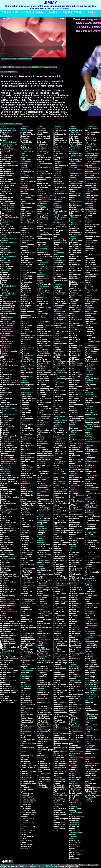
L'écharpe (41, 783)
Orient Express (43, 716)
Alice (22, 692)
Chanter (40, 300)
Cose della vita (43, 276)
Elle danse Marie (43, 489)
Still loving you (90, 505)
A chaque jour (59, 444)
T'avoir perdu (26, 469)
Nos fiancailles (75, 787)
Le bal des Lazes (76, 517)
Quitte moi (89, 280)
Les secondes (26, 282)
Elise (86, 288)
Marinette (24, 284)
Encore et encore (44, 381)
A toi (55, 385)
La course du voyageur (75, 356)
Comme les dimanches (25, 405)
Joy (38, 469)
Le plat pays (58, 274)
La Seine (88, 744)
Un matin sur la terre (45, 456)
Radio (72, 537)
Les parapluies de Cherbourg (76, 482)
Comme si (4, 349)
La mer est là (6, 164)
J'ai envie (40, 761)
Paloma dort (41, 130)
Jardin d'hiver (42, 669)
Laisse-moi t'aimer (77, 698)
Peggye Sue (5, 345)
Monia (87, 181)
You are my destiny (92, 168)
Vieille (87, 404)
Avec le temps (75, 134)
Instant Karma (55, 86)
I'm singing (25, 537)
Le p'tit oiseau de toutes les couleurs (44, 612)
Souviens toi (42, 343)
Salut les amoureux (57, 405)
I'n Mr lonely (5, 333)
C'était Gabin (26, 509)
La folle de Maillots (8, 673)
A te (2, 245)
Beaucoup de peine (28, 501)
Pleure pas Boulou (92, 274)
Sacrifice (40, 231)
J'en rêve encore (43, 550)
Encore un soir (59, 225)
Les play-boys (59, 302)
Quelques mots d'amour (75, 291)
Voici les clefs (42, 582)
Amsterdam (58, 262)
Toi (58, 76)
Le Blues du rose (91, 714)
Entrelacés (25, 408)
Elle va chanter (6, 158)
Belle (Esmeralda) (76, 817)
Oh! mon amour (7, 542)
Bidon (3, 213)
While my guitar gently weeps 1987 (92, 680)
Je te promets (59, 434)
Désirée (40, 594)
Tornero (57, 179)
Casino (72, 556)
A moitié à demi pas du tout (75, 242)
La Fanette (58, 268)
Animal (39, 357)
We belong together (92, 426)
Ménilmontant (90, 138)
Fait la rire (41, 759)
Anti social (89, 728)
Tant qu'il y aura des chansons (27, 650)
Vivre (56, 100)
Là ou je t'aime (26, 554)
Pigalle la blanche (7, 308)
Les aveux (73, 379)
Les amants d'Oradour (25, 575)
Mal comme (5, 538)
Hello (71, 158)
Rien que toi (25, 460)
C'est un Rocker (27, 718)
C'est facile (25, 712)
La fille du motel (27, 803)
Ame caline (6, 93)
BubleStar (57, 811)
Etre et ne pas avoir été (75, 565)
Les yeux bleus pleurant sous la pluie (27, 430)
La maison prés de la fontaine (75, 794)
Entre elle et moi (7, 669)
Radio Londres (6, 268)
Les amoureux (59, 643)
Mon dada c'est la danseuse (92, 573)
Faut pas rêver (90, 160)
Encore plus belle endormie (7, 664)
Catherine (24, 193)
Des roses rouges (76, 181)
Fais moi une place (61, 531)
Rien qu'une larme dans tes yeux (77, 709)
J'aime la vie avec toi (9, 481)
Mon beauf (89, 355)
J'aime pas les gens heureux (26, 774)
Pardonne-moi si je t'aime (46, 107)
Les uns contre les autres (75, 275)
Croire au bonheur (28, 211)
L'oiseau (4, 391)
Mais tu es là (89, 262)
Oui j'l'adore (89, 176)
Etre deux (73, 335)
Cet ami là (24, 511)
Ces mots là (74, 323)
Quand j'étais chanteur (75, 401)
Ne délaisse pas (27, 844)
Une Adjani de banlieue (75, 678)
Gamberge (25, 247)
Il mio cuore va (90, 501)
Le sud (72, 797)
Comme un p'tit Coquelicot (75, 729)
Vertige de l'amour (8, 203)
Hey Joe (57, 357)
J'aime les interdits (28, 771)
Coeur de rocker (60, 491)
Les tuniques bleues (26, 833)
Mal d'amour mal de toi (9, 647)
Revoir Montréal (27, 645)
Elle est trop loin (27, 369)
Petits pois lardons (61, 734)
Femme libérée (26, 160)
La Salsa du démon (74, 827)
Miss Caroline (26, 840)
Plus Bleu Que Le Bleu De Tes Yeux (27, 303)
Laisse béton (90, 331)
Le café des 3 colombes (90, 135)
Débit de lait (5, 465)
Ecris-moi (88, 239)
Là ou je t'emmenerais (42, 317)
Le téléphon (74, 799)
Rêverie (56, 150)
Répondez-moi (42, 444)
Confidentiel (58, 223)
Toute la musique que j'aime (60, 439)
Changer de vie (6, 475)
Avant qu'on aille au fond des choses (60, 464)
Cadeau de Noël (76, 320)
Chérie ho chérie (27, 726)
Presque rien (42, 442)
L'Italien (88, 598)
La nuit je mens (21, 95)
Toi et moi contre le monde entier (8, 636)
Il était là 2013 (75, 570)
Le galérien (41, 288)
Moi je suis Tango (44, 655)
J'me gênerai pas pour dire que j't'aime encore (91, 773)
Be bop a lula (42, 523)
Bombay (73, 316)
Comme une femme (44, 371)
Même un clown (27, 373)
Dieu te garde (26, 215)
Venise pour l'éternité (58, 159)
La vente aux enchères (42, 605)
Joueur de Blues (76, 446)
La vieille (88, 590)
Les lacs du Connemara (74, 628)
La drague (41, 647)
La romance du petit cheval (59, 609)
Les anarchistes (76, 142)
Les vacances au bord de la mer (76, 461)
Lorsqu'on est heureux (59, 257)
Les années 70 (26, 578)
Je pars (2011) (75, 777)
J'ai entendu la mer (8, 523)
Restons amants (60, 755)
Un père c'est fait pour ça (13, 83)
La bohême (5, 430)
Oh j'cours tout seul (92, 787)
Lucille (72, 464)
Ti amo (87, 732)
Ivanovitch (58, 552)
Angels (87, 432)
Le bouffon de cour (28, 272)
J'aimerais (25, 250)
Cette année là (6, 617)
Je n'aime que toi (27, 781)
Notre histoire (26, 300)
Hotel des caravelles (58, 549)
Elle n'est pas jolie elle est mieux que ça (28, 223)
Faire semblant (26, 237)
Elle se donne (26, 227)
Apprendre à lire (60, 452)
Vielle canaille (42, 187)
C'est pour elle (90, 227)
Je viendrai (5, 580)
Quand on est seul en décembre (44, 332)
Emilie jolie (58, 525)
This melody (58, 777)
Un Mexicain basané (45, 199)
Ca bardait (25, 679)
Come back (25, 730)
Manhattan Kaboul (92, 349)
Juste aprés (58, 231)
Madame (4, 586)
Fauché (23, 752)
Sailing (87, 464)
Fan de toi (73, 337)
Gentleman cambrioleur (58, 289)
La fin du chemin (76, 363)
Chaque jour (74, 426)
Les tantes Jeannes (44, 619)
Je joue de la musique (9, 381)
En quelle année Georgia (37, 102)
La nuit (3, 140)
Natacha (57, 235)
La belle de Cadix (76, 185)
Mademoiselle (59, 675)
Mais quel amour (7, 592)
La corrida (41, 396)
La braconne (89, 546)
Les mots (73, 761)
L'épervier (57, 170)
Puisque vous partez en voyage (45, 504)
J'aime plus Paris (91, 710)
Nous (56, 144)
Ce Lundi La (74, 321)
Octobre (40, 436)
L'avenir (24, 91)
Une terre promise (44, 177)
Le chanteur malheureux (10, 623)
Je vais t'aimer (75, 588)
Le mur (39, 320)
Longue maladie (76, 387)
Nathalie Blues (26, 148)
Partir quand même (44, 501)
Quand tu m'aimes (8, 452)
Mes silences (26, 288)
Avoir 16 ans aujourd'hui (25, 695)
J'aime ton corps (60, 556)
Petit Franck (41, 479)
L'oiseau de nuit (76, 531)
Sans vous (5, 696)
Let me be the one (92, 696)
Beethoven (74, 554)
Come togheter (90, 665)
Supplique (41, 533)
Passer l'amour (75, 645)
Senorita (4, 546)
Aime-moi (4, 560)
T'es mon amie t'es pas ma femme (75, 649)
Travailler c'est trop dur (59, 782)
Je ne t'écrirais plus (8, 574)
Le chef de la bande (45, 509)
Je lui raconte (75, 785)
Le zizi (87, 292)
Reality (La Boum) (92, 379)
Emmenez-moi (6, 420)
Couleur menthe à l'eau (12, 114)
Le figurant (74, 619)
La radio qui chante (92, 795)
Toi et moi (4, 454)
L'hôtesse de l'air (60, 304)
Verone (87, 473)
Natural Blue (74, 718)
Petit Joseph (58, 732)
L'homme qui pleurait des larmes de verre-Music (76, 526)
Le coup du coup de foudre (27, 820)
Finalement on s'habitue (26, 242)
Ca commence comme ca (42, 695)
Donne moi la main (92, 237)
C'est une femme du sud (10, 477)
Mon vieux (25, 296)
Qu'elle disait (6, 181)
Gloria (72, 499)
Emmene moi (59, 527)
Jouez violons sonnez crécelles (60, 577)
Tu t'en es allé (59, 785)
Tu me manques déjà (56, 112)
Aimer (87, 469)
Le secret (24, 590)
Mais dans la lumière (74, 701)
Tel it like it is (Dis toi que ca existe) (44, 159)
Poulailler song (6, 231)
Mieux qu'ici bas (60, 211)
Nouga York (25, 136)
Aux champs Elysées (11, 117)
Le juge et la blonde (58, 628)
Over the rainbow (60, 215)
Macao (72, 830)
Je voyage (4, 428)
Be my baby (89, 692)
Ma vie (3, 177)
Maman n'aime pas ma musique (28, 439)
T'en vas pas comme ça (74, 768)
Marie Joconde (6, 176)
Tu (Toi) (87, 734)
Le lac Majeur (75, 724)
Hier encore (5, 424)
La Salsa (4, 298)
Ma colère (34, 100)
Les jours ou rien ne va (10, 529)
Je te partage (90, 544)
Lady (22, 422)
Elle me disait (26, 219)
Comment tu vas (60, 493)
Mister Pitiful (26, 394)
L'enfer (23, 280)
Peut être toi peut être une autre (27, 634)
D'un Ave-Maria (75, 854)
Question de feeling (92, 402)
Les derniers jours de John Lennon (28, 587)
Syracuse (40, 681)
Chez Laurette (75, 329)
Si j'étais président (44, 580)
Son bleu (88, 357)
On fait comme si (7, 393)
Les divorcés (74, 381)
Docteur (57, 509)
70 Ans (23, 485)
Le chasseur (74, 371)
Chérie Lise (74, 327)
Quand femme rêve (61, 740)
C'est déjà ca (5, 215)
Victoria (72, 657)
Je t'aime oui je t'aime (9, 671)
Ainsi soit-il (74, 168)
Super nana (74, 467)
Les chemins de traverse (43, 419)
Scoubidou (89, 485)
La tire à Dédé (90, 337)
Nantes (3, 282)
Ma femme (4, 588)
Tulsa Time (25, 673)
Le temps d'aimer (60, 661)
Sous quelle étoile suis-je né (76, 539)
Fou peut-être (59, 540)
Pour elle (88, 400)
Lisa (38, 428)
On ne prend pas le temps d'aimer (92, 267)
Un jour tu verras (76, 736)
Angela (56, 450)
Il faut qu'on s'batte (44, 548)
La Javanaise (90, 527)
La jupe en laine (60, 598)
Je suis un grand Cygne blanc (60, 567)
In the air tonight (91, 189)
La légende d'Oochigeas (90, 457)
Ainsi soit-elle (26, 396)
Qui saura (73, 706)
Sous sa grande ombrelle (60, 768)
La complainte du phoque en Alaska (28, 798)
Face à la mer (6, 377)
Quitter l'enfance (60, 752)
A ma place (5, 264)
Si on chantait (59, 759)
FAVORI (53, 12)
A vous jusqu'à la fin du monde (60, 470)
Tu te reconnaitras (77, 653)
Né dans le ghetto (7, 304)
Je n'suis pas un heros (55, 98)
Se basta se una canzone (43, 279)
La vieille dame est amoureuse (43, 105)
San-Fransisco (75, 235)
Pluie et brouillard (28, 454)
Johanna (4, 487)
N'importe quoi (43, 327)
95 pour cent (42, 529)
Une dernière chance (9, 404)
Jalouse (3, 572)
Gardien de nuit (43, 383)
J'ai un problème (60, 432)
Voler (71, 661)
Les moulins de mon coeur (75, 478)
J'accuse (73, 572)
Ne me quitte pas (60, 278)
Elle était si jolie (7, 156)
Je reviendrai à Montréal (90, 439)
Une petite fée (59, 787)
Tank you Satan (75, 144)
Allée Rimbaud (75, 840)
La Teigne (88, 335)
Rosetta (3, 507)
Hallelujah (57, 353)
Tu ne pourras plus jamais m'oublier (44, 731)
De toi (39, 572)
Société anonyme (44, 152)
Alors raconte (42, 586)
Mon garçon (25, 613)
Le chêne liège (42, 406)
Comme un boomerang (89, 514)
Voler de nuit (5, 406)
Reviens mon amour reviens (15, 86)
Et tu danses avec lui (9, 351)
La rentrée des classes (26, 557)
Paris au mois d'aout (59, 114)
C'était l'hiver (42, 369)
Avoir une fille (90, 471)
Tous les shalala (7, 633)
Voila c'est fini (90, 661)
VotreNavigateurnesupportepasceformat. (33, 61)
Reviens (24, 323)
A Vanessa (5, 562)
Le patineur (58, 635)
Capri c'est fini (42, 748)
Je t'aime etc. (59, 570)
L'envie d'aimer (6, 132)
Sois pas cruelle (27, 467)
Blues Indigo (59, 477)
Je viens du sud (76, 590)
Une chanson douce (45, 684)
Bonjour (40, 746)
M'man (23, 842)
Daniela (23, 738)
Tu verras (24, 140)
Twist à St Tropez (27, 473)
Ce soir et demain (7, 359)
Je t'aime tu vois (27, 258)
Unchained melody (92, 422)
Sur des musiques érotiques (44, 727)
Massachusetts (91, 684)
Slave (39, 481)
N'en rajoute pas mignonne (27, 447)
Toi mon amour (75, 215)
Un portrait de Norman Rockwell (44, 184)
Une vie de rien (59, 789)
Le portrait (4, 389)
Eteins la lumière (7, 266)
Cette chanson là (9, 91)
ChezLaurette (58, 102)
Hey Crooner (42, 651)
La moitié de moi (27, 550)
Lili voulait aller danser (47, 93)
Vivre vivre (41, 483)
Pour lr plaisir (42, 720)
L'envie (56, 436)
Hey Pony (24, 759)
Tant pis (88, 460)
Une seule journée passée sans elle (77, 470)
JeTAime (73, 505)
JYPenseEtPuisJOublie (10, 621)
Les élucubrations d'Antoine (8, 253)
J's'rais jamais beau (8, 582)
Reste (23, 321)
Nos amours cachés (25, 616)
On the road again (8, 306)
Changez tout (75, 436)
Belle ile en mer (60, 809)
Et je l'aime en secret (9, 641)
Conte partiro (6, 247)
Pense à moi (42, 270)
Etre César (25, 525)
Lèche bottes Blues (28, 813)
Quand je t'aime (27, 637)
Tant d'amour (59, 773)
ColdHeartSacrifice (44, 229)
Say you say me (76, 160)
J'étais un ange (75, 353)
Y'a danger (41, 191)
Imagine (57, 410)
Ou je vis (88, 148)
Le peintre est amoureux (90, 559)
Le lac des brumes (44, 787)
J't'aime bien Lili (91, 195)
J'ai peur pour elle (44, 712)
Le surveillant (75, 633)
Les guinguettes (7, 172)
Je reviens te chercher (42, 599)
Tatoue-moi (74, 746)
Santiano (57, 172)
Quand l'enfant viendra (90, 277)
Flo (86, 252)
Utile (55, 791)
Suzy (3, 98)
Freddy (87, 491)
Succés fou (5, 548)
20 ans (87, 223)
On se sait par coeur (8, 394)
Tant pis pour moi (27, 335)
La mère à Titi (90, 333)
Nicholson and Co (76, 391)
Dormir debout (42, 377)
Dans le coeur (26, 213)
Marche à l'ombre (91, 351)
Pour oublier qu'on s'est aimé (76, 802)
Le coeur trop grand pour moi (60, 622)
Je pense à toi (75, 351)
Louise (38, 98)
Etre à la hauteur (43, 254)
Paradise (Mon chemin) (75, 810)
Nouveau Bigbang (61, 702)
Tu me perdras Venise (44, 76)
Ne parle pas (25, 298)
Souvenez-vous (60, 771)
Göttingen (4, 272)
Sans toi (88, 282)
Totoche (24, 343)
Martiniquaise (90, 631)
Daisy (3, 519)
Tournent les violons (58, 249)
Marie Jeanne (75, 641)
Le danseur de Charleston (90, 202)
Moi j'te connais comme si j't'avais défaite (61, 686)
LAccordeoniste (43, 213)
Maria (87, 761)
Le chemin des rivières (59, 616)
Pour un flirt (74, 398)
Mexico (72, 199)
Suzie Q (24, 166)
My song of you (60, 823)
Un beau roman (75, 430)
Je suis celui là (90, 645)
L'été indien (58, 400)
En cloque (89, 327)
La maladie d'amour (74, 601)
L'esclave (88, 564)
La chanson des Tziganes (27, 543)
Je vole (72, 592)
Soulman (4, 288)
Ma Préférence (59, 677)
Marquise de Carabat (58, 680)
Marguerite (89, 398)
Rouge (56, 245)
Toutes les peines (92, 154)
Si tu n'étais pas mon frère (43, 149)
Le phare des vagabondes (59, 638)
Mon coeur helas (60, 690)
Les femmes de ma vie (9, 690)
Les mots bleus (7, 550)
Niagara (57, 698)
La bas (56, 233)
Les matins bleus (7, 174)
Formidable (5, 422)
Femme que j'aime (61, 337)
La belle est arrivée (61, 584)
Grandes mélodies (8, 479)
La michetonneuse (75, 514)
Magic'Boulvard (43, 477)
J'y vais (40, 312)
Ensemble (4, 241)
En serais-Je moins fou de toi (43, 83)
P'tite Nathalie (42, 722)
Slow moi (4, 698)
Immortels (4, 195)
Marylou (24, 371)
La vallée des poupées (75, 609)
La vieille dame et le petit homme (8, 682)
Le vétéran (73, 639)
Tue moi (40, 347)
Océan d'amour (6, 540)
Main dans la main (8, 537)
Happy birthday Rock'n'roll (27, 756)
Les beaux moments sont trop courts (45, 415)
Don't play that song (8, 144)
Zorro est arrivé (43, 686)
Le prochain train (60, 641)
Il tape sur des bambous (90, 214)
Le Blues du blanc (28, 811)
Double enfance (60, 515)
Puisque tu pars (60, 241)
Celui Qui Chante (76, 248)
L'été (2, 300)
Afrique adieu (75, 552)
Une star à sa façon (44, 454)
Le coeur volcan (60, 625)
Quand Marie (26, 316)
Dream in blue (42, 487)
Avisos (56, 467)
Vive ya (3, 337)
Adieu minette (90, 320)
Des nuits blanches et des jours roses (9, 660)
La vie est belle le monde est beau (44, 780)
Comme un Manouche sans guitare (91, 704)
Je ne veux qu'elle (76, 209)
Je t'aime (24, 256)
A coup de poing (27, 189)
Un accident (57, 81)
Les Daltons (58, 398)
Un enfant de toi (91, 185)
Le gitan (24, 274)
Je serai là (73, 586)
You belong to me (60, 369)
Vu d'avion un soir (77, 418)
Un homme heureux (92, 791)
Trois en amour (26, 471)
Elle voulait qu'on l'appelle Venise (60, 522)
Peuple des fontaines (41, 439)
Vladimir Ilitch (75, 659)
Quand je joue (59, 738)
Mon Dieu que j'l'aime (90, 784)
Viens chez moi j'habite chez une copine (91, 361)
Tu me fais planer (76, 412)
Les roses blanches (8, 314)
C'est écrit (59, 91)
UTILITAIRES (66, 12)
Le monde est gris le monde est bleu (45, 267)
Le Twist (24, 838)
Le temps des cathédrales (75, 820)
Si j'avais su (25, 329)
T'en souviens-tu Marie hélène (27, 338)
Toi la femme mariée (8, 462)
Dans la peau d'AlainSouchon (27, 514)
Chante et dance (76, 148)
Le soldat (40, 323)
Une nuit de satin (76, 643)
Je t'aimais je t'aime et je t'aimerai (45, 393)
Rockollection (59, 825)
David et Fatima (91, 312)
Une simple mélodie (74, 543)
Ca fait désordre (27, 702)
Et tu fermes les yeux (9, 162)
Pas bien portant (43, 519)
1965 (71, 550)
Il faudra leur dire (43, 387)
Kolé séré (88, 217)
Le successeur (75, 631)
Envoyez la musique (25, 234)
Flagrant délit (42, 706)
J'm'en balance (43, 767)
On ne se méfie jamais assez (59, 709)
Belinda (3, 615)
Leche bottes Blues (10, 109)
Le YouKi (88, 410)
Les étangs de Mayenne (26, 593)
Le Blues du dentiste (41, 678)
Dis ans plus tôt (76, 560)
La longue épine (60, 600)
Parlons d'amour (43, 718)
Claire (39, 754)
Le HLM (88, 339)
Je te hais (4, 578)
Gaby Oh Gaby (6, 193)
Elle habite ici (42, 546)
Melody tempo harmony (10, 302)
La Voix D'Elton (27, 560)
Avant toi (4, 363)
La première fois (76, 604)
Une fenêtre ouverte (92, 177)
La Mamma (5, 432)
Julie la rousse (90, 373)
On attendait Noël (60, 706)
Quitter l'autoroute (28, 643)
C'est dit (4, 369)
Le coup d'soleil (91, 396)
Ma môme (57, 325)
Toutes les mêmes (92, 487)
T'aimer (3, 649)
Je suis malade (91, 540)
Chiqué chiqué (6, 517)
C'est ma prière (75, 686)
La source (57, 205)
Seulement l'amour (28, 669)
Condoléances (42, 302)
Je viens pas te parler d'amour (26, 263)
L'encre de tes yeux (44, 408)
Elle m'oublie (59, 430)
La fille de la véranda (58, 591)
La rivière (73, 606)
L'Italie (3, 533)
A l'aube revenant (44, 355)
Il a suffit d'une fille (28, 765)
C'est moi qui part (7, 566)
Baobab (24, 499)
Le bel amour (6, 170)
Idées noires (5, 296)
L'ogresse (88, 566)
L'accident (25, 795)
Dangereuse (5, 521)
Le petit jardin (59, 300)
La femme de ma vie (8, 489)
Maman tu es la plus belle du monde (75, 195)
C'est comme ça (43, 298)
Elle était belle (42, 757)
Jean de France (27, 538)
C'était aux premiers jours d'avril (8, 151)
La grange (89, 801)
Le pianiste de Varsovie (42, 609)
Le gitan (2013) (26, 276)
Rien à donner (26, 325)
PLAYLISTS (92, 12)
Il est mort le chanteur (33, 109)
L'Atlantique (89, 258)
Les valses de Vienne (42, 474)
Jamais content (7, 227)
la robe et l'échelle (44, 402)
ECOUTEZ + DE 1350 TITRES (27, 12)
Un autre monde (91, 659)
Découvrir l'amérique (89, 230)
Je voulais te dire (76, 444)
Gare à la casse (60, 544)
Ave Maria (4, 416)
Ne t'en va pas (6, 491)
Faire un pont (26, 410)
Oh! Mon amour (8, 76)
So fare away (74, 779)
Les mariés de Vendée (26, 597)
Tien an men (5, 402)
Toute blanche (90, 580)
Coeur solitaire (26, 728)
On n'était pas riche (28, 627)
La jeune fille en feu (24, 93)
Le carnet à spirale (92, 777)
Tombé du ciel (31, 117)
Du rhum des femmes (90, 628)
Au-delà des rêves (44, 570)
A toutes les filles (27, 493)
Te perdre (40, 162)
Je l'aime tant (42, 765)
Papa (2, 594)
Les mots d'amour (44, 215)
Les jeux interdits (60, 363)
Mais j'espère (90, 260)
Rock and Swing (27, 361)
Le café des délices (92, 132)
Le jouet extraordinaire (9, 625)
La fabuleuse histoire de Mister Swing (76, 452)
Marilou (23, 442)
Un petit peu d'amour (11, 112)
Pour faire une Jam (8, 450)
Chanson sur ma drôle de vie (91, 751)
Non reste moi (6, 493)
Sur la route (41, 552)
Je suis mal (58, 564)
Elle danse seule (43, 544)
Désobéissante (59, 507)
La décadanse (90, 525)
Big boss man (26, 700)
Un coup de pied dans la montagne (76, 415)
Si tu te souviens (7, 185)
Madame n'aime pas (45, 430)
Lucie (71, 856)
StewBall (57, 174)
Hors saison (41, 385)
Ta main (24, 647)
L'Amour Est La (75, 268)
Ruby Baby (25, 465)
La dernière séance (28, 801)
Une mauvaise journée (59, 366)
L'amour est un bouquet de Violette (75, 189)
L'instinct (36, 95)
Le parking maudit (28, 830)
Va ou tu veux (26, 345)
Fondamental (6, 379)
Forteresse (74, 428)
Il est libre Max (42, 738)
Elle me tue (5, 568)
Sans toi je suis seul (36, 114)
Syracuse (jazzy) (43, 682)
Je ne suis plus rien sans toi (26, 419)
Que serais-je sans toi (58, 109)
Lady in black (90, 738)
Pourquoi (24, 310)
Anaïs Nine (89, 321)
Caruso (40, 296)
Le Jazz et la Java (27, 134)
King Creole (41, 245)
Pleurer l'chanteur (76, 396)
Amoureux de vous (28, 398)
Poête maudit (75, 858)
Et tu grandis (5, 570)
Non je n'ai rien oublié (9, 440)
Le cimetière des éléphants (27, 816)
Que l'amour (25, 641)
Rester (56, 754)
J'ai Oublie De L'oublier (26, 778)
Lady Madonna (90, 669)
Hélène (56, 546)
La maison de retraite (75, 457)
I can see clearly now (41, 91)
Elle (2, 154)
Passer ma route (76, 233)
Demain (88, 146)
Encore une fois (43, 596)
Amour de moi (26, 489)
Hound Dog (41, 243)
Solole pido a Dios (44, 341)
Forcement (58, 538)
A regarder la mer (7, 148)
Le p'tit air (73, 231)
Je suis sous (26, 132)
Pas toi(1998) (59, 239)
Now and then (90, 671)
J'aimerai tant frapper (26, 413)
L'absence (25, 540)
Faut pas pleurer (27, 239)
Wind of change (91, 507)
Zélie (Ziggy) (74, 300)
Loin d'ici (73, 385)
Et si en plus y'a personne (7, 222)
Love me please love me (76, 534)
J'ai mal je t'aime (43, 763)
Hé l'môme (25, 248)
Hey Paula (89, 172)
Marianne (73, 389)
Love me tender (43, 247)
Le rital (3, 584)
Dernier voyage (75, 221)
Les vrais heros (27, 836)
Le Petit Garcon (91, 596)
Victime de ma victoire (75, 749)
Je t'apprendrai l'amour (10, 576)
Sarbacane (41, 448)
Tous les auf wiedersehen (90, 577)
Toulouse (24, 138)
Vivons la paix (42, 351)
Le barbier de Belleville (90, 593)
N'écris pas (58, 694)
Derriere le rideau (60, 501)
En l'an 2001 (89, 250)
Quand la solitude (28, 639)
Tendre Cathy (6, 511)
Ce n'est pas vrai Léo (9, 657)
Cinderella (25, 402)
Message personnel (45, 499)
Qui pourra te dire (76, 704)
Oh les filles (5, 260)
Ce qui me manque (28, 503)
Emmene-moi (60, 117)
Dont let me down (92, 667)
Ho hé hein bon (75, 791)
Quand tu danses (60, 243)
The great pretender (92, 688)
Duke (24, 100)
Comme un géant (7, 207)
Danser (56, 495)
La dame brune (6, 274)
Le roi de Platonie (7, 688)
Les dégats (58, 649)
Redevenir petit (75, 675)
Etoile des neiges (91, 623)
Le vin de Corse (60, 130)
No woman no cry (7, 329)
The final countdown (45, 284)
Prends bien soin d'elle (10, 600)
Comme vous (75, 331)
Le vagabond (6, 631)
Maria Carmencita (76, 282)
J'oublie (57, 574)
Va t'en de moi (59, 793)
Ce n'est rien (59, 487)
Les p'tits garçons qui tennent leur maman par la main (28, 602)
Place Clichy (58, 736)
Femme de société (8, 606)
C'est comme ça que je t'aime (76, 683)
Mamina (72, 834)
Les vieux (57, 276)
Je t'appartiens (43, 602)
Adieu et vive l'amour (42, 743)
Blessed (40, 227)
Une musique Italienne (26, 658)
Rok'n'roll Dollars (91, 789)
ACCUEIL (7, 12)
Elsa (62, 105)
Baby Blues (25, 698)
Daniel (72, 333)
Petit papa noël (90, 718)
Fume (23, 754)
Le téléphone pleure (8, 629)
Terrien (56, 775)
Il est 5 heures (59, 292)
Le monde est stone (92, 635)
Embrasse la (89, 247)
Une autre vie (6, 189)
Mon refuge (58, 692)
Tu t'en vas (5, 187)
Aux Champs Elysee (59, 388)
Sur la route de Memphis (43, 155)
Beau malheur (42, 252)
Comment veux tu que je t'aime (76, 851)
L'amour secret (26, 552)
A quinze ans (6, 655)
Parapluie (46, 100)
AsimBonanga (59, 422)
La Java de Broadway (74, 597)
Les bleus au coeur (92, 162)
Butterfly (24, 367)
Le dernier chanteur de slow (27, 563)
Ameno (39, 260)
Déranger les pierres (59, 498)
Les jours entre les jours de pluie (61, 656)
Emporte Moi (5, 160)
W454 (71, 663)
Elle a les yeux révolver (75, 206)
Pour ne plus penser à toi (26, 307)
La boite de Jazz (76, 448)
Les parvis (6, 95)
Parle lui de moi (7, 544)
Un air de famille (91, 156)
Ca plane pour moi (92, 300)
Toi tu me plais (59, 779)
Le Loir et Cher (75, 373)
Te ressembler (42, 450)
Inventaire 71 (74, 347)
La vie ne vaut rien (8, 229)
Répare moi (5, 501)
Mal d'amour (5, 645)
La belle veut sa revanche (76, 510)
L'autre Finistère (76, 154)
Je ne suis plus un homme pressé (77, 583)
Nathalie (40, 621)
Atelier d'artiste (27, 491)
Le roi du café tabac (92, 562)
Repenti (88, 316)
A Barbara (24, 487)
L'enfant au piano (91, 556)
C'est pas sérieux (27, 400)
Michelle (40, 578)
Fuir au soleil (74, 339)
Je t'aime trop (26, 787)
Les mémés (41, 556)
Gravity (56, 418)
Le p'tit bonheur (43, 290)
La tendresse (26, 270)
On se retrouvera (43, 460)
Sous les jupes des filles (10, 233)
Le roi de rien (75, 377)
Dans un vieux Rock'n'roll (90, 766)
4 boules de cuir (27, 130)
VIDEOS (78, 12)
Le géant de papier (61, 331)
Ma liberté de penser (45, 325)
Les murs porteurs (44, 321)
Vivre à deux (25, 349)
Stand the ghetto (7, 310)
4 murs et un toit (7, 292)
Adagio (3, 237)
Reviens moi (25, 456)
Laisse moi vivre (43, 777)
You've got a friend (61, 316)
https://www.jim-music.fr (69, 867)
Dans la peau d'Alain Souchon (16, 107)
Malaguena (5, 469)
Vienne (3, 284)
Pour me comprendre (74, 287)
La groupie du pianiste (75, 257)
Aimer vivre (58, 428)
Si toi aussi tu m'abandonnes (43, 145)
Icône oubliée (26, 763)
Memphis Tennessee (11, 81)
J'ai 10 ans (5, 225)
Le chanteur (25, 176)
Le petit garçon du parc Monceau (28, 569)
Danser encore (6, 371)
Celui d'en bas (6, 361)
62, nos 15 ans (75, 310)
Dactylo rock (26, 736)
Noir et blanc (42, 329)
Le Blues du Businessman (6, 609)
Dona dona (5, 619)
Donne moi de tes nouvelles (60, 512)
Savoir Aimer (42, 339)
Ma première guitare (89, 480)
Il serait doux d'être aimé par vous (44, 709)
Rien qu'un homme (8, 183)
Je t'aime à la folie (92, 542)
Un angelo (58, 181)
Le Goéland (41, 785)
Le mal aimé (5, 627)
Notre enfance (26, 619)
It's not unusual (91, 724)
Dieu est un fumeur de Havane (92, 518)
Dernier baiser (59, 813)
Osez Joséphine (7, 201)
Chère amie (74, 203)
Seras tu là (74, 294)
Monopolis (73, 284)
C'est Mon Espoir (60, 489)
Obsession (58, 704)
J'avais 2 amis (26, 416)
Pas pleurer (58, 146)
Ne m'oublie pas (76, 465)
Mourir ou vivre (60, 142)
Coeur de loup (90, 209)
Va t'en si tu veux (60, 795)
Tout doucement (7, 318)
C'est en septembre (44, 588)
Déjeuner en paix (91, 641)
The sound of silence (90, 616)
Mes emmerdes (6, 438)
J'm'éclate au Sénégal (42, 204)
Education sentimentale (74, 228)
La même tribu (26, 809)
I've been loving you (45, 389)
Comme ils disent (7, 418)
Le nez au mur (26, 278)
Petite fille (4, 495)
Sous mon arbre (60, 765)
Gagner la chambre (61, 542)
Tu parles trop (42, 172)
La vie (72, 369)
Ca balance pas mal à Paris (75, 246)
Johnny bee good (7, 554)
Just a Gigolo (75, 176)
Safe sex (4, 400)
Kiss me (4, 353)
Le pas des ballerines (41, 411)
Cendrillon (89, 657)
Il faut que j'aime (76, 345)
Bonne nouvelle (43, 363)
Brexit (64, 107)
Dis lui (72, 688)
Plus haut (88, 651)
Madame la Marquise (89, 305)
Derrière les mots (60, 815)
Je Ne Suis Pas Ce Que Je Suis (77, 579)
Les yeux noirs (39, 86)
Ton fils (56, 247)
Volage (39, 189)
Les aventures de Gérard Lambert (91, 346)
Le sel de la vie (43, 471)
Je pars (72, 775)
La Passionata (42, 653)
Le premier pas (75, 669)
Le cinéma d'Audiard (73, 616)
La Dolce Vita (6, 527)
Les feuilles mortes (61, 361)
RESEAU (40, 12)
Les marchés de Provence (43, 616)
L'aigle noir (5, 276)
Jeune (87, 712)
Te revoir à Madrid (28, 653)
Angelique (73, 487)
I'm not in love (6, 136)
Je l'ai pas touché (7, 525)
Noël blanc (58, 199)
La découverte (26, 266)
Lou (2, 535)
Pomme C (4, 396)
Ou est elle (58, 720)
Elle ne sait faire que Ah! (13, 105)
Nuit (55, 237)
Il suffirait (88, 586)
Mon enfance (26, 290)
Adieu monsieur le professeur (61, 167)
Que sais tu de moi (8, 602)
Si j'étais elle (59, 757)
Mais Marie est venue (9, 590)
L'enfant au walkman (58, 632)
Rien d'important (27, 458)
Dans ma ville (42, 755)
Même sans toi (90, 797)
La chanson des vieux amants (60, 265)
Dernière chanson (44, 373)
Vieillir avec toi (43, 349)
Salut (55, 402)
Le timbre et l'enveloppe (20, 98)
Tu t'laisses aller (7, 458)
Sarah (87, 602)
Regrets (72, 755)
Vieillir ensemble (27, 347)
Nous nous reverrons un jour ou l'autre (10, 443)
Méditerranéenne (60, 140)
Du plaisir (24, 667)
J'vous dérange (27, 793)
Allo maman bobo (7, 211)
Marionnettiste (90, 264)
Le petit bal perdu (7, 341)
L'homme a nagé (60, 663)
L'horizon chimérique (58, 666)
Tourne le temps (27, 655)
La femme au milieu (45, 256)
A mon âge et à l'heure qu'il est (60, 447)
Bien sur (24, 191)
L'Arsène (57, 298)
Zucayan (57, 797)
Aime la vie (46, 117)
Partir (56, 726)
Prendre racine (6, 398)
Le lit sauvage (6, 686)
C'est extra (74, 136)
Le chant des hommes (74, 612)
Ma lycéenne (89, 197)
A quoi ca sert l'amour (42, 210)
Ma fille (87, 600)
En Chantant (74, 562)
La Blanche (89, 329)
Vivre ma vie (25, 353)
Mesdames (25, 286)
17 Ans (3, 613)
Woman (56, 414)
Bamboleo (41, 659)
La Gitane (24, 548)
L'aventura (41, 264)
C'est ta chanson (76, 325)
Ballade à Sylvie (76, 130)
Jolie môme (74, 138)
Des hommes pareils (45, 375)
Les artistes (25, 580)
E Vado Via (25, 531)
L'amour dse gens (61, 602)
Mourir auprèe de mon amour (27, 386)
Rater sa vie (24, 76)
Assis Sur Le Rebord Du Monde (44, 360)
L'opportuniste (59, 306)
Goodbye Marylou (76, 501)
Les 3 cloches (42, 217)
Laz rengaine (90, 552)
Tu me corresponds (44, 452)
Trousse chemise (7, 456)
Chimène (88, 367)
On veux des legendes (25, 847)
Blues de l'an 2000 (92, 225)
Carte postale (42, 365)
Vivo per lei (5, 248)
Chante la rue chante (75, 847)
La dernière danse (76, 594)
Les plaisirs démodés (9, 436)
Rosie (39, 446)
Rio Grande (41, 142)
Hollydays (73, 503)
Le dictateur (5, 684)
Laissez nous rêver (44, 714)
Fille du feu (58, 537)
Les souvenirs (59, 659)
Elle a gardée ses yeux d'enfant (76, 695)
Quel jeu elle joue (60, 742)
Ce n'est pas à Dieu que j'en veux (28, 196)
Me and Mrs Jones (8, 321)
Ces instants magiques (42, 699)
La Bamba (73, 164)
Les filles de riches (74, 672)
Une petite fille (26, 142)
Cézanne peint (75, 250)
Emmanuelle (89, 248)
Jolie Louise (25, 357)
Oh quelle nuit (90, 483)
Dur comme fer (43, 379)
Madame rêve (6, 199)
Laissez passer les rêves (75, 261)
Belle (2, 515)
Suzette (23, 363)
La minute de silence (74, 265)
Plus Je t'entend (7, 179)
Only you (88, 166)
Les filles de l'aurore (89, 780)
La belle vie (89, 477)
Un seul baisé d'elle (28, 475)
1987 (2, 357)
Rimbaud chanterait (73, 409)
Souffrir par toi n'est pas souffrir (60, 762)
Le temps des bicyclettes (36, 81)
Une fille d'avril (59, 827)
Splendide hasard (76, 296)
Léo (22, 566)
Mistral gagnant (91, 353)
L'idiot (56, 132)
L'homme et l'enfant (25, 682)
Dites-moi (73, 438)
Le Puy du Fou (26, 572)
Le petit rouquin (76, 375)
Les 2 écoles (74, 625)
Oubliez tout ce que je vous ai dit (76, 393)
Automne (57, 460)
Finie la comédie (27, 245)
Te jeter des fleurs (44, 345)
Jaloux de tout (59, 558)
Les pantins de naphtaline (43, 423)
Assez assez (58, 458)
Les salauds (74, 383)
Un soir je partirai (7, 702)
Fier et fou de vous (92, 769)
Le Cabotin (5, 434)
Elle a (23, 217)
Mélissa (56, 682)
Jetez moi (24, 260)
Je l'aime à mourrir (44, 391)
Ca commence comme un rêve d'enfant (60, 483)
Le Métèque (41, 531)
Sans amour (25, 327)
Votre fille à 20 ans (92, 604)
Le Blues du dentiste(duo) (42, 674)
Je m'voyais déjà (7, 426)
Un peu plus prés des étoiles (43, 634)
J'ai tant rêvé (42, 667)
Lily (86, 294)
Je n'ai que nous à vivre (10, 383)
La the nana (74, 140)
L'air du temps (42, 314)
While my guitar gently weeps (91, 676)
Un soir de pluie (7, 325)
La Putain (88, 588)
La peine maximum (8, 130)
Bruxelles (73, 318)
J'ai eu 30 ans (59, 554)
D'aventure (89, 535)
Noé (55, 700)
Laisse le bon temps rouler (26, 806)
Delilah (87, 722)
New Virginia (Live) (61, 696)
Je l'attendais (75, 349)
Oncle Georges (26, 625)
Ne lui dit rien (26, 444)
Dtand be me (90, 673)
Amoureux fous (43, 692)
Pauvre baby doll (43, 136)
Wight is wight (75, 420)
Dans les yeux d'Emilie (59, 392)
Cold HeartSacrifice (34, 112)
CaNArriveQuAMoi (10, 100)
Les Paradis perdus (8, 531)
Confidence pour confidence (60, 344)
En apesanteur (6, 375)
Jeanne (56, 817)
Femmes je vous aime (11, 102)
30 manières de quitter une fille (75, 307)
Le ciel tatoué (59, 619)
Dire (2, 373)
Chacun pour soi (27, 720)
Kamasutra (74, 507)
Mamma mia (58, 138)
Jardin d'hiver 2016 (44, 671)
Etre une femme (76, 568)
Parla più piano (91, 450)
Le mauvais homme (74, 622)
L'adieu (23, 546)
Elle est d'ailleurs (91, 241)
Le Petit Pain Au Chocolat (60, 395)
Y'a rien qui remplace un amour (44, 194)
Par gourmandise (7, 446)
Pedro (56, 148)
